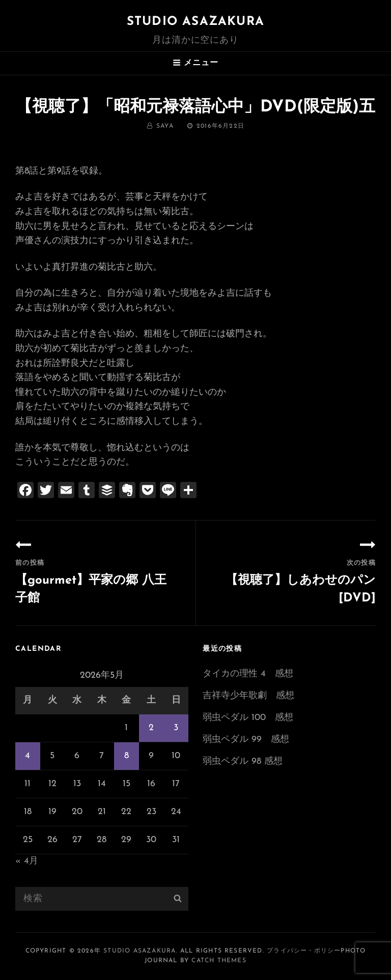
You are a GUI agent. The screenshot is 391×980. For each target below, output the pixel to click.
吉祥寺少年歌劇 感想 (248, 696)
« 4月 (27, 861)
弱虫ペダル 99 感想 (246, 740)
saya (165, 126)
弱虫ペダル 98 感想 (243, 761)
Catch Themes (219, 961)
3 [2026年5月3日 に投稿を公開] (176, 728)
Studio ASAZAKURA (195, 22)
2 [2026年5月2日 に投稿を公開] (151, 728)
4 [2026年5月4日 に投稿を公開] (27, 756)
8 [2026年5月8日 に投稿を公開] (127, 756)
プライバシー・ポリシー (304, 951)
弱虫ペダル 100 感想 (248, 718)
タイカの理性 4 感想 (248, 674)
